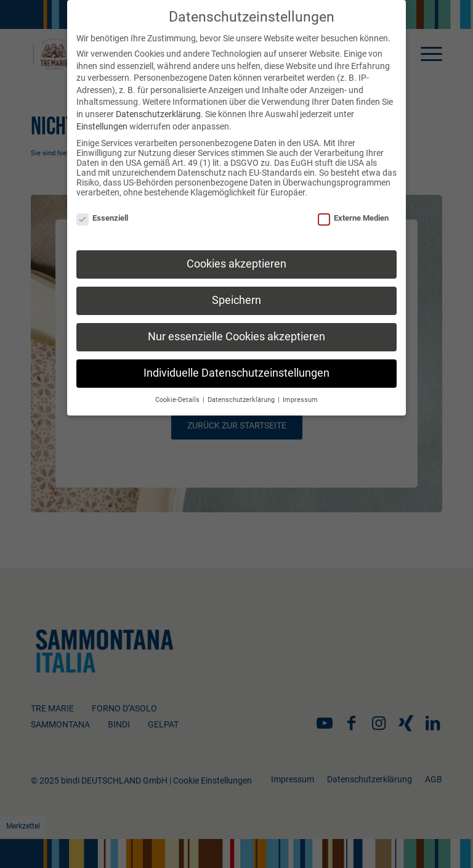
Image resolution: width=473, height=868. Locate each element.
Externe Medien (353, 218)
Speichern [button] (236, 300)
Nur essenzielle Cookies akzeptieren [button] (236, 337)
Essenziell (102, 218)
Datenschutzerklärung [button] (242, 400)
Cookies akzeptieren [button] (236, 264)
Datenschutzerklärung (158, 114)
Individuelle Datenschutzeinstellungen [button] (236, 373)
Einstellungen (102, 126)
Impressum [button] (300, 400)
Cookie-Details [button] (178, 400)
